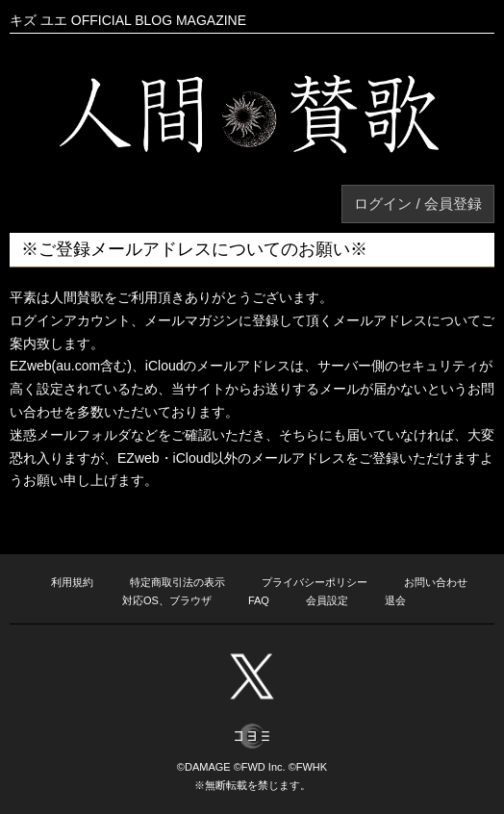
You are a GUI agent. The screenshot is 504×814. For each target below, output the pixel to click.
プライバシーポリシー (315, 582)
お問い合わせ (436, 582)
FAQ (259, 600)
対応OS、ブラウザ (167, 600)
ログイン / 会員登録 (418, 203)
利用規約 (72, 582)
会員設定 (327, 600)
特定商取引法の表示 (177, 582)
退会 (395, 600)
